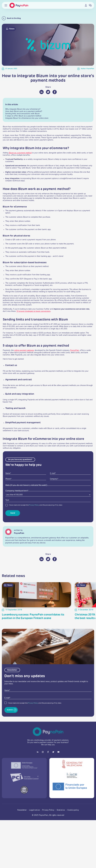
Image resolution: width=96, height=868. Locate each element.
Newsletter (22, 810)
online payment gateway (24, 350)
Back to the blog (11, 18)
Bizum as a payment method (20, 153)
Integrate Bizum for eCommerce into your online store (27, 118)
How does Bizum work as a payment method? (24, 111)
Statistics (61, 810)
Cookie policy (73, 810)
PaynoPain (75, 350)
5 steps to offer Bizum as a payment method (23, 116)
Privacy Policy (34, 505)
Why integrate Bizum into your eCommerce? (23, 109)
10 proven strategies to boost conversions (33, 311)
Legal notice (35, 810)
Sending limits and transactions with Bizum (22, 114)
